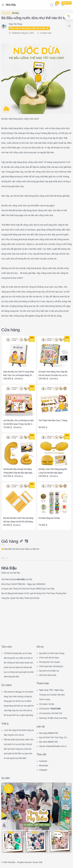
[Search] (52, 5)
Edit (41, 862)
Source (35, 862)
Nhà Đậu (11, 5)
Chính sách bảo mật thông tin (51, 666)
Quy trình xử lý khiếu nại (49, 671)
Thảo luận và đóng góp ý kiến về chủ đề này (29, 28)
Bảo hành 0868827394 (48, 742)
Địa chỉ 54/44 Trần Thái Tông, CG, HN (54, 738)
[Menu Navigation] (3, 5)
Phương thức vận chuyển (50, 662)
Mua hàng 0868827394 (49, 733)
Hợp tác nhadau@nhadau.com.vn (53, 746)
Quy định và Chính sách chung (52, 653)
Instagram (43, 770)
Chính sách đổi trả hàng (49, 658)
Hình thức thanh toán (48, 675)
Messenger (44, 766)
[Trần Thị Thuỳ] (15, 24)
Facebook (43, 761)
